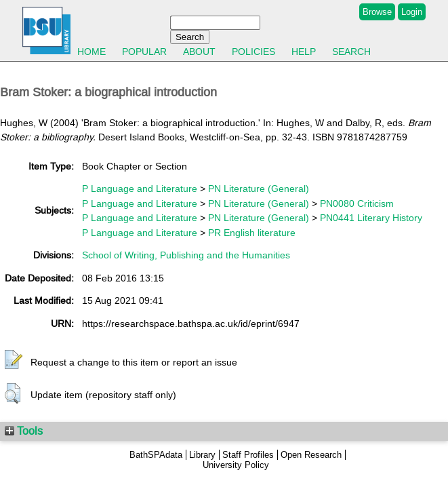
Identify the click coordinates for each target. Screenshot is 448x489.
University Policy (236, 465)
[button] (14, 360)
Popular (144, 52)
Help (304, 52)
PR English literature (252, 233)
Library (202, 455)
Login (412, 12)
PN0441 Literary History (371, 218)
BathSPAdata (156, 455)
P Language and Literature (140, 189)
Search (351, 52)
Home (91, 52)
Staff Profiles (248, 455)
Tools (24, 431)
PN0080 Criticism (357, 203)
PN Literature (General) (259, 189)
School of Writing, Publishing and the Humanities (186, 255)
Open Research (311, 455)
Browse (377, 12)
